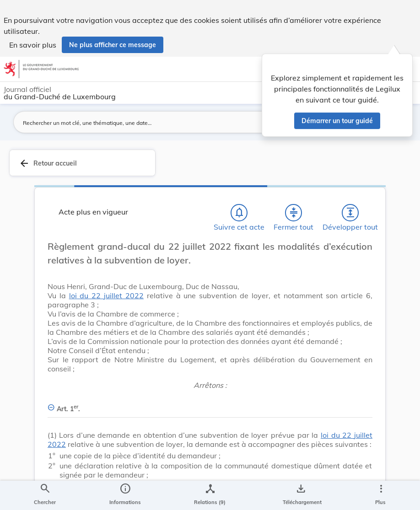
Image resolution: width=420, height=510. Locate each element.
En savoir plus (33, 45)
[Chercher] (45, 495)
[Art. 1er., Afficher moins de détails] (210, 404)
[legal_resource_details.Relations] (210, 495)
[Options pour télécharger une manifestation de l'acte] (300, 495)
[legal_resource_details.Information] (125, 495)
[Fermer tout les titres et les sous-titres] (294, 213)
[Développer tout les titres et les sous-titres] (350, 213)
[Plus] (381, 495)
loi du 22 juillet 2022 (106, 295)
